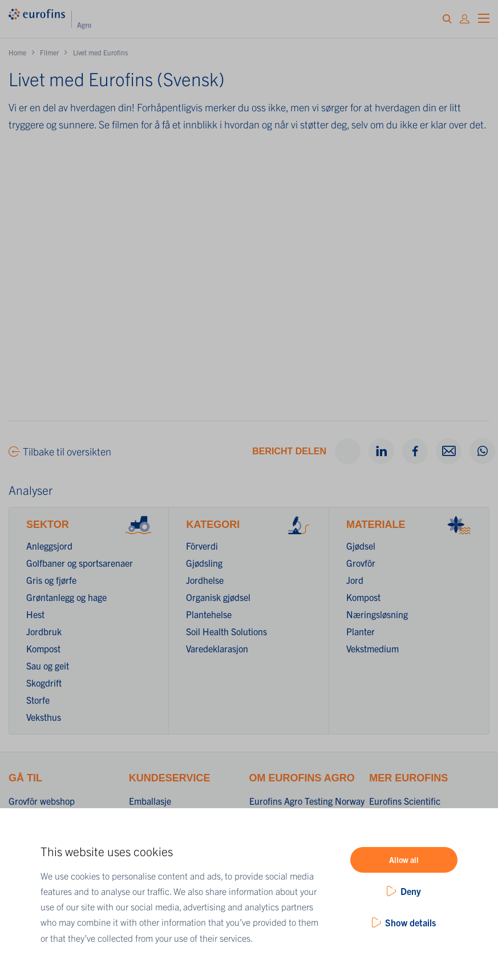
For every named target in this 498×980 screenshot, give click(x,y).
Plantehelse (209, 614)
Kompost (43, 648)
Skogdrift (44, 683)
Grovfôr (361, 563)
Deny (411, 891)
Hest (35, 614)
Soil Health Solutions (226, 631)
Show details (410, 922)
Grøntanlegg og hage (66, 597)
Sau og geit (48, 666)
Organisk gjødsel (218, 597)
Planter (361, 631)
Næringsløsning (377, 614)
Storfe (38, 700)
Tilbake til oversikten (67, 451)
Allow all (404, 860)
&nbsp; (249, 285)
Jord (355, 580)
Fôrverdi (202, 546)
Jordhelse (205, 580)
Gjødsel (361, 546)
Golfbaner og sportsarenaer (80, 563)
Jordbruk (44, 631)
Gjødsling (204, 563)
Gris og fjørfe (51, 580)
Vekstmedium (373, 648)
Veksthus (44, 717)
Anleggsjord (49, 546)
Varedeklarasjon (217, 648)
